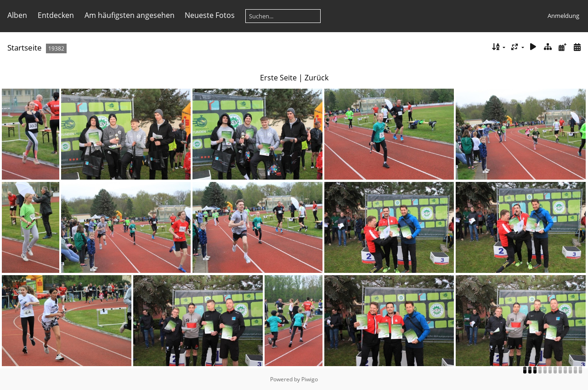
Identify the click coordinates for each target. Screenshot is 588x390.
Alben (17, 15)
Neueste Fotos (210, 15)
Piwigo (310, 379)
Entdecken (56, 15)
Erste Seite (278, 78)
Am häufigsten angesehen (130, 15)
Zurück (317, 78)
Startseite (25, 48)
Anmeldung (563, 16)
